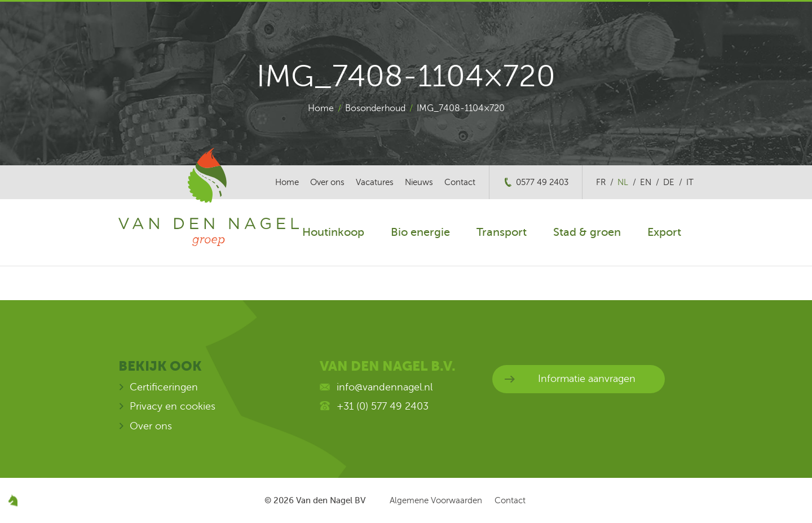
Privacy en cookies (173, 406)
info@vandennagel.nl (385, 387)
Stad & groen (587, 232)
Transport (502, 232)
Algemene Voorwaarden (436, 500)
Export (664, 232)
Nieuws (419, 182)
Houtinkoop (333, 232)
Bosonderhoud (375, 108)
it (690, 182)
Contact (460, 182)
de (669, 182)
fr (601, 182)
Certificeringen (164, 387)
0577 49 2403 (542, 182)
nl (623, 182)
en (646, 182)
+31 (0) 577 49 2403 (383, 406)
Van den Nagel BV (331, 500)
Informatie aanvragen (587, 379)
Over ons (327, 182)
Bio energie (420, 232)
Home (321, 108)
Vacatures (375, 182)
